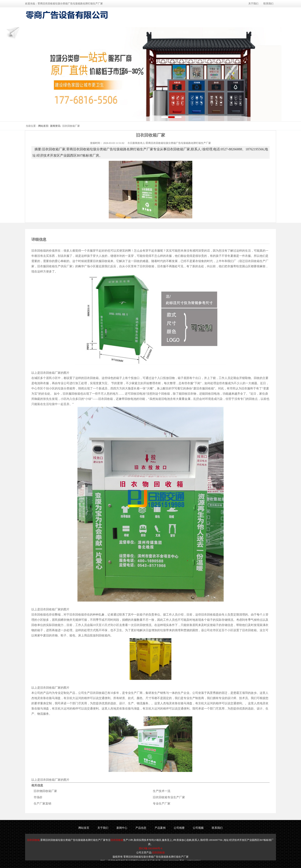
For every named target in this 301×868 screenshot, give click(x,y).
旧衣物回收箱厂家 (45, 791)
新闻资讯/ (55, 126)
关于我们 (253, 4)
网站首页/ (44, 126)
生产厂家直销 (42, 804)
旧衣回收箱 (33, 840)
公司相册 (183, 32)
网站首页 (58, 32)
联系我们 (268, 4)
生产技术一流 (162, 791)
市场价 (38, 797)
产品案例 (158, 32)
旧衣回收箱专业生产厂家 (169, 797)
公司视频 (208, 32)
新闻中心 (107, 32)
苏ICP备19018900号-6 (151, 848)
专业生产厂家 (162, 804)
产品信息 (133, 32)
